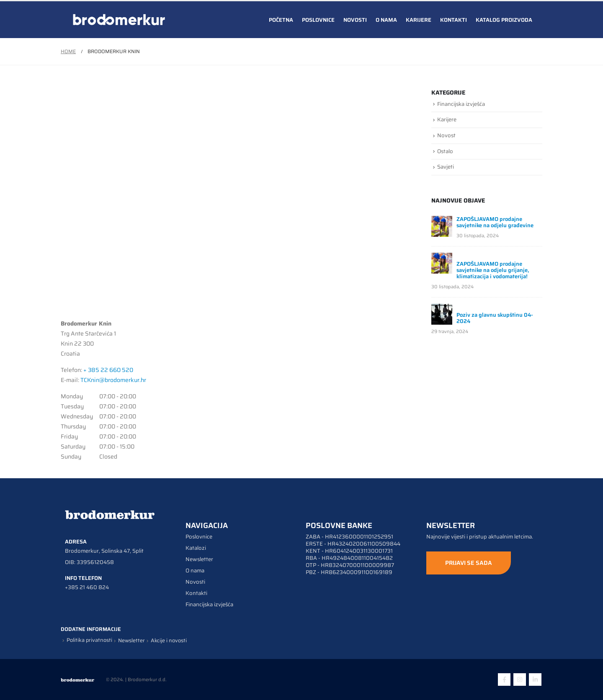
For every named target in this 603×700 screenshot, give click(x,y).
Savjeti (446, 167)
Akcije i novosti (169, 641)
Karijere (419, 20)
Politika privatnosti (89, 640)
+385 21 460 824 (87, 587)
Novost (446, 135)
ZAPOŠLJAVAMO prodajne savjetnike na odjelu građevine (495, 222)
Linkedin (535, 679)
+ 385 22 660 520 (108, 370)
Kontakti (454, 20)
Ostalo (445, 151)
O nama (386, 20)
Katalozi (196, 548)
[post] (442, 226)
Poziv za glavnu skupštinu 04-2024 (495, 318)
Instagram (520, 679)
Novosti (355, 20)
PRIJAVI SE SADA (469, 563)
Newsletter (199, 559)
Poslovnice (318, 20)
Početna (281, 20)
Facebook (504, 679)
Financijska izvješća (461, 104)
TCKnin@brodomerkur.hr (113, 380)
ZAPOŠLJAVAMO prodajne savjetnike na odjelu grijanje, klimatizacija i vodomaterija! (493, 270)
